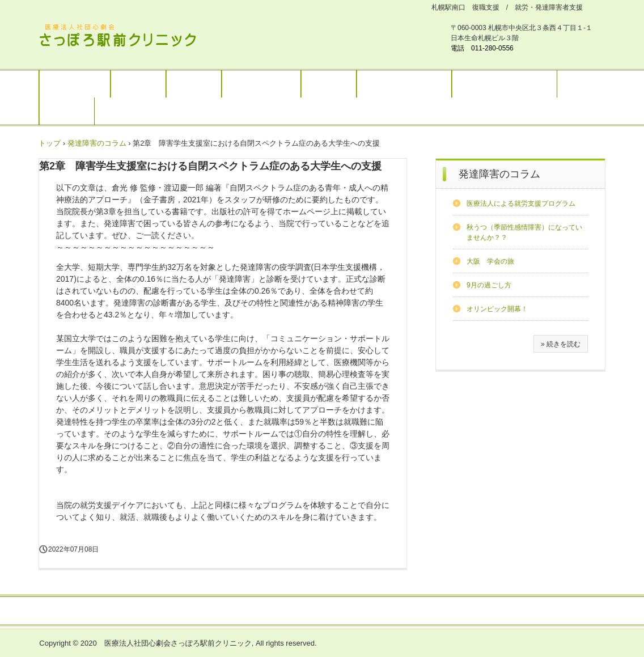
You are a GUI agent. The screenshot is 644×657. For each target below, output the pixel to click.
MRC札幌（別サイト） (505, 84)
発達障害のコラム (499, 174)
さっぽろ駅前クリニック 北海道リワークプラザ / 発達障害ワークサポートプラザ (125, 37)
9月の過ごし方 (489, 285)
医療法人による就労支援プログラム (521, 204)
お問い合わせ (359, 612)
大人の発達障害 (261, 84)
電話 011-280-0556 (482, 48)
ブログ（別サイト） (404, 84)
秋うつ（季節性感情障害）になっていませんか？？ (524, 232)
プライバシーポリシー (433, 612)
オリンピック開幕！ (497, 309)
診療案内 (138, 84)
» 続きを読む (561, 344)
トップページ (75, 84)
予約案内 (329, 84)
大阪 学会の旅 (490, 261)
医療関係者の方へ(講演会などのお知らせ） (249, 612)
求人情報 (67, 111)
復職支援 (194, 84)
